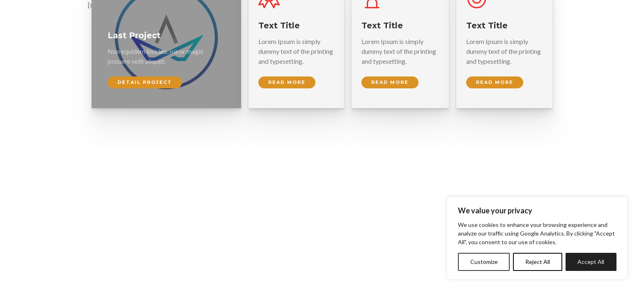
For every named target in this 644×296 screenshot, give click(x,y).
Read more (287, 82)
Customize (484, 262)
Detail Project (145, 82)
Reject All (538, 262)
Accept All (591, 262)
